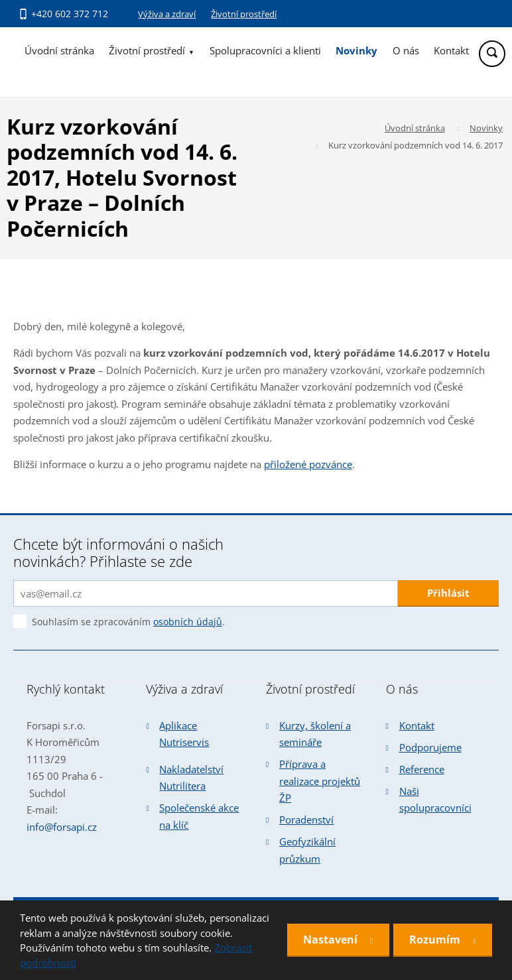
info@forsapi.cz (62, 827)
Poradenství (306, 820)
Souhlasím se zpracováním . (128, 622)
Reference (422, 769)
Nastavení (331, 940)
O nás (406, 50)
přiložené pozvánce (308, 464)
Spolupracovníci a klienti (265, 50)
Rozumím (436, 940)
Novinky (356, 50)
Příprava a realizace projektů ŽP (320, 781)
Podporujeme (430, 747)
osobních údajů (188, 622)
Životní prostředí (244, 14)
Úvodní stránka (59, 50)
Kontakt (451, 50)
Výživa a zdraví (167, 14)
